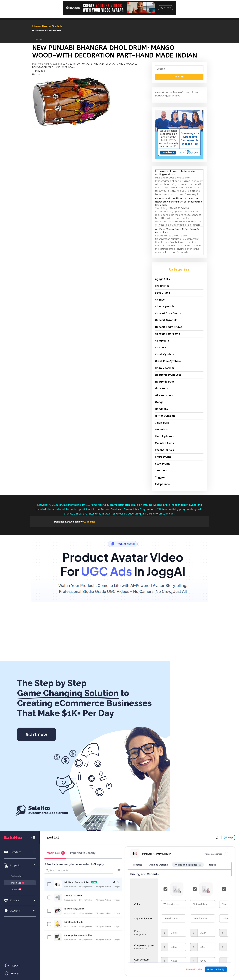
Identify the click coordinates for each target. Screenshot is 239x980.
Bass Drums (163, 293)
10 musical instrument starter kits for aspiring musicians (175, 173)
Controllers (162, 341)
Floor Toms (162, 388)
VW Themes (89, 522)
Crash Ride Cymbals (168, 361)
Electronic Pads (165, 382)
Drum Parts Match (47, 26)
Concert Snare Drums (169, 327)
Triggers (160, 477)
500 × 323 (67, 64)
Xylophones (162, 484)
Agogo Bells (162, 279)
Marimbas (161, 429)
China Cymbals (165, 306)
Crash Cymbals (165, 354)
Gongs (159, 402)
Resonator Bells (165, 450)
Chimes (160, 300)
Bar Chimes (162, 286)
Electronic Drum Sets (168, 375)
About (40, 39)
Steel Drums (163, 464)
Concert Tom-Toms (167, 334)
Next (36, 74)
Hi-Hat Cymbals (165, 416)
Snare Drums (163, 457)
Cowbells (161, 347)
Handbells (161, 409)
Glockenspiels (164, 395)
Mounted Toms (164, 443)
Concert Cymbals (166, 320)
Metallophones (164, 436)
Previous (39, 71)
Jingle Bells (162, 423)
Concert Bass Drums (168, 313)
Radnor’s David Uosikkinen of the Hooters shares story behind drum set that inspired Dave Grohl (179, 202)
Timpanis (161, 470)
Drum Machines (165, 368)
